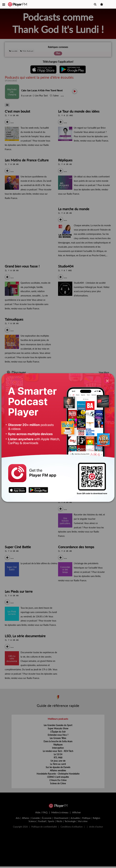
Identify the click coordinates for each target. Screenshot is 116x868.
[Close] (107, 381)
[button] (4, 4)
